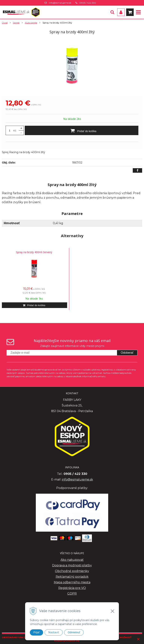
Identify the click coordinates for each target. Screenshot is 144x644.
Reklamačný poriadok (72, 577)
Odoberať (127, 353)
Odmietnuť (74, 632)
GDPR (72, 594)
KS (15, 131)
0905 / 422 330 (88, 3)
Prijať (36, 632)
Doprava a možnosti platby (72, 565)
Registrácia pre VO (72, 588)
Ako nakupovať (72, 560)
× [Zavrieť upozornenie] (138, 639)
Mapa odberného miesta (72, 582)
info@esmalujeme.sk (60, 3)
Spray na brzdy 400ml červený (34, 252)
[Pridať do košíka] (82, 130)
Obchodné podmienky (72, 571)
